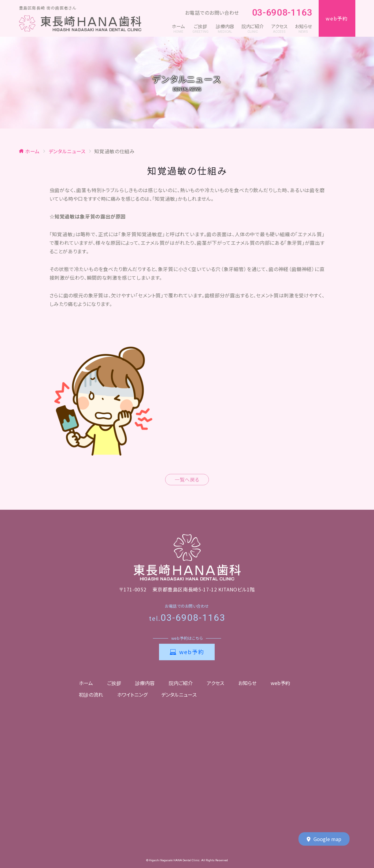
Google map (324, 839)
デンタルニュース (179, 695)
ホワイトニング (132, 695)
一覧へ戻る (187, 479)
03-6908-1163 (279, 13)
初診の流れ (91, 695)
